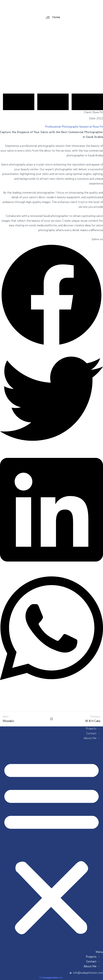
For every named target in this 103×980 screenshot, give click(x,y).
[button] (52, 17)
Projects (91, 729)
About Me (90, 738)
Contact (91, 733)
